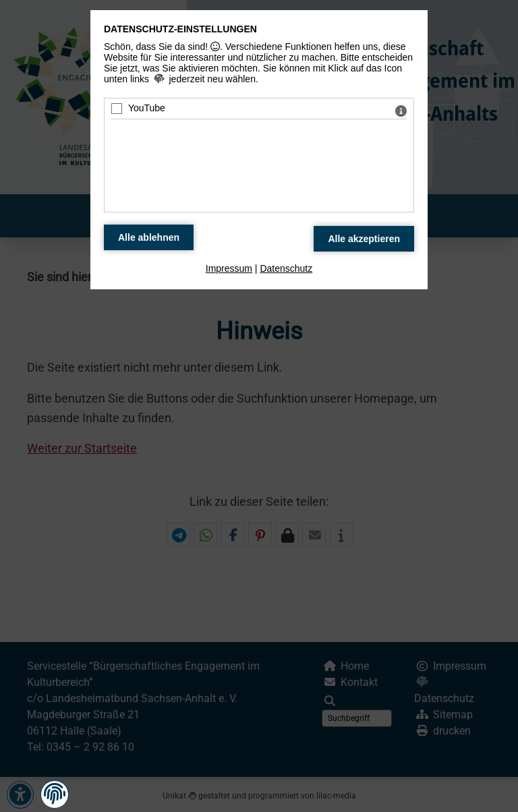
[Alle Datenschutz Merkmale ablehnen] (149, 237)
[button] (55, 794)
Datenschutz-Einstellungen (180, 29)
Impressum (229, 268)
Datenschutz (286, 268)
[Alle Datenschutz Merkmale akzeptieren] (364, 239)
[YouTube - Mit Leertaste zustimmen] (117, 109)
